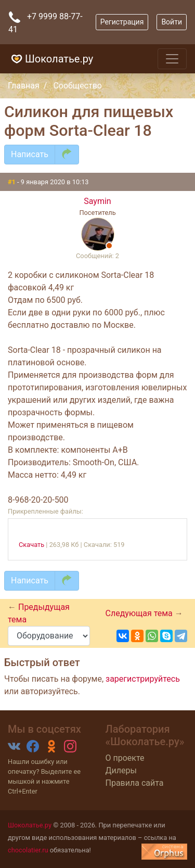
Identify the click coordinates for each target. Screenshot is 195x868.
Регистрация (122, 22)
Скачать (31, 545)
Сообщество (77, 86)
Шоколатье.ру (51, 59)
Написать (30, 154)
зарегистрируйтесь (143, 679)
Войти (172, 22)
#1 (12, 182)
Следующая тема (140, 613)
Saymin (97, 201)
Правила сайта (135, 783)
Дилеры (121, 770)
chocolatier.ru (28, 850)
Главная (24, 86)
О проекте (125, 758)
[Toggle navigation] (172, 59)
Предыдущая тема (39, 613)
